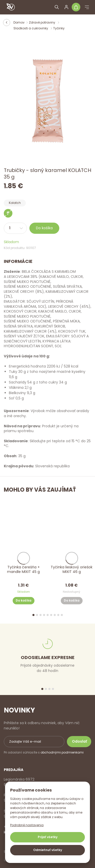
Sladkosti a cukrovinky (31, 28)
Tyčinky (59, 28)
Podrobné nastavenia (27, 825)
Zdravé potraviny (42, 22)
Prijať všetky (48, 837)
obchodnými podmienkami (62, 752)
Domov (19, 22)
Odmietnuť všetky (48, 850)
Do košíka (44, 228)
